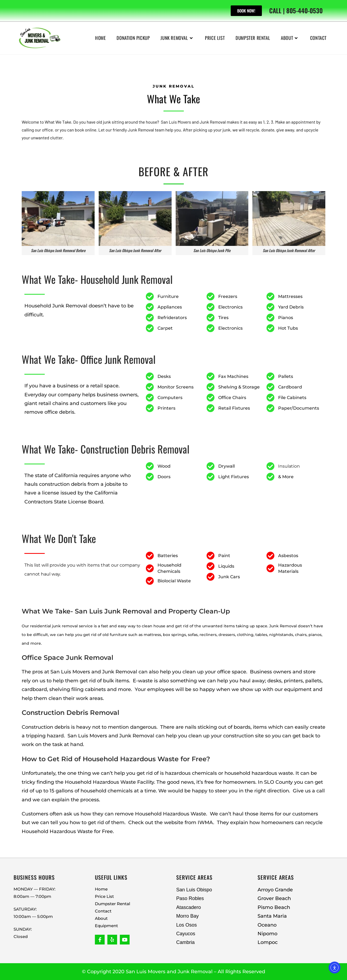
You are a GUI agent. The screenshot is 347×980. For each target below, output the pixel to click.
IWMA (205, 822)
